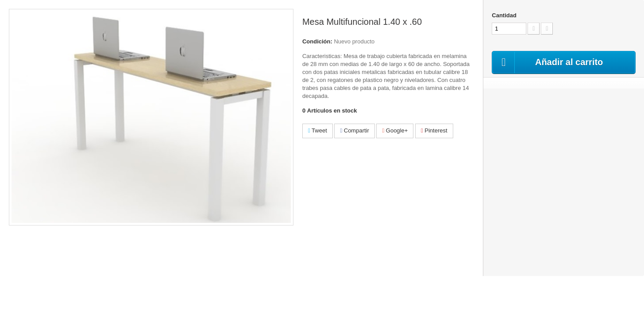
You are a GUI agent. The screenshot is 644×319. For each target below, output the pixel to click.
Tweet (318, 130)
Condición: (317, 41)
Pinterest (434, 130)
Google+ (395, 130)
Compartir (354, 130)
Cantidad (504, 15)
